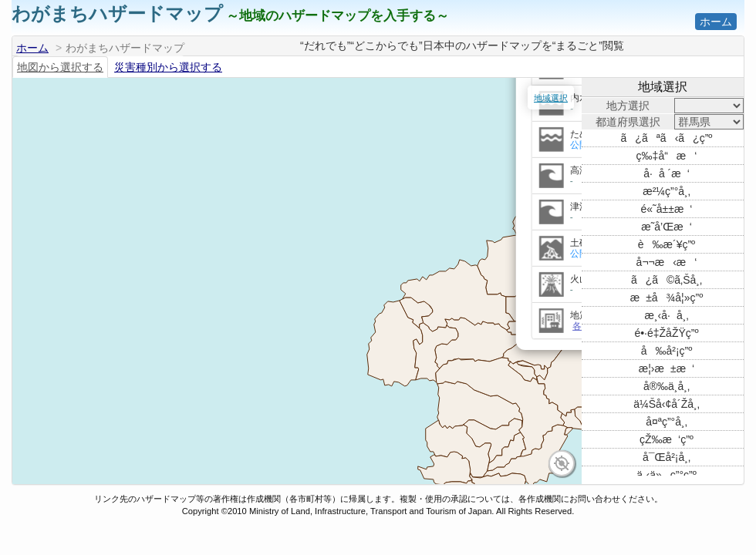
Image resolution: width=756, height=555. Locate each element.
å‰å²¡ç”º (667, 351)
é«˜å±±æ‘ (667, 209)
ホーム (716, 22)
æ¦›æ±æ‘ (667, 368)
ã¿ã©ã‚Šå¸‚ (667, 280)
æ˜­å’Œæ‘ (667, 227)
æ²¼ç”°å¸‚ (667, 191)
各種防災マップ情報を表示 (380, 382)
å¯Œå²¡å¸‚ (667, 457)
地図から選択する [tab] (60, 67)
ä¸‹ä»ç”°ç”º (667, 475)
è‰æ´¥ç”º (667, 244)
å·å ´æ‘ (667, 173)
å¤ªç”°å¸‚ (667, 422)
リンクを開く (388, 128)
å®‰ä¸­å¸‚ (667, 386)
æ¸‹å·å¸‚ (666, 315)
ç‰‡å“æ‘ (667, 156)
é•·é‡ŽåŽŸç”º (666, 333)
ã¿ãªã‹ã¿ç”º (667, 138)
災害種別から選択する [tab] (168, 67)
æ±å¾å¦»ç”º (667, 298)
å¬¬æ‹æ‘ (667, 262)
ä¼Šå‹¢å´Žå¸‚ (667, 404)
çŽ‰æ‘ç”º (667, 439)
